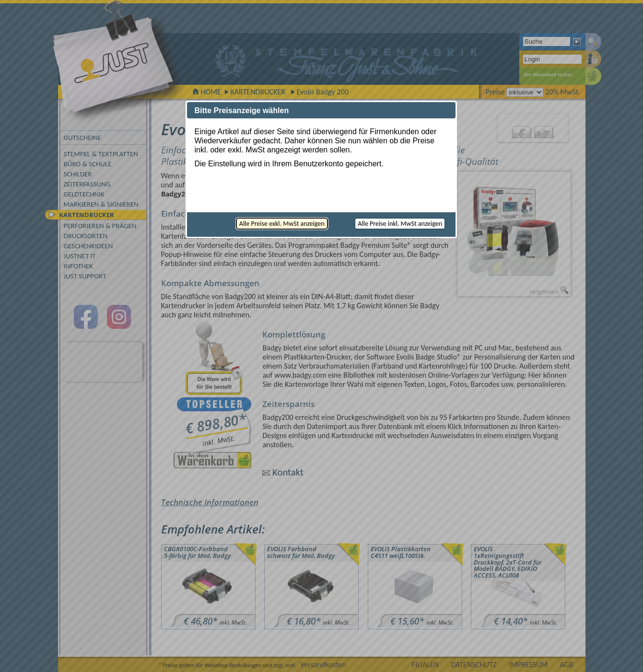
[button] (282, 224)
